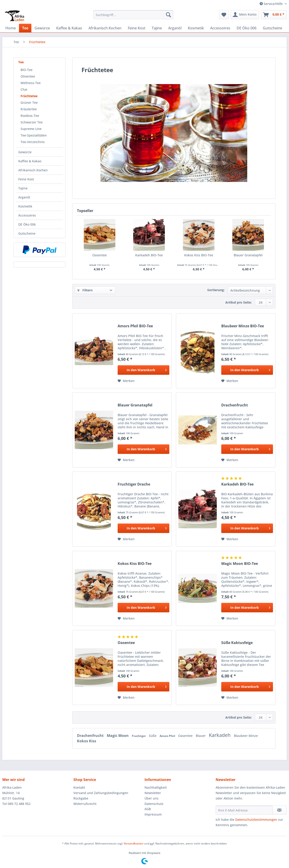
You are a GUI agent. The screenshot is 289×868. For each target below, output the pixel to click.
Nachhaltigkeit (156, 787)
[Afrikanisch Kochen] (105, 28)
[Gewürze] (42, 28)
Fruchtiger (139, 736)
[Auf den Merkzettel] (126, 381)
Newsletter (153, 793)
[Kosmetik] (196, 28)
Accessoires (27, 215)
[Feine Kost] (137, 28)
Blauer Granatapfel (248, 255)
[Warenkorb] (274, 15)
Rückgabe (81, 798)
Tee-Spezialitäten (34, 135)
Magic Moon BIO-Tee (240, 564)
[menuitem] (133, 17)
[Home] (11, 28)
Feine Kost (26, 179)
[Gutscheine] (273, 28)
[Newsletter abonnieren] (279, 810)
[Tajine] (157, 28)
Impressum (153, 814)
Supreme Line (31, 129)
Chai (24, 89)
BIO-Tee (27, 70)
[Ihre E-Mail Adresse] (244, 810)
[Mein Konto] (245, 15)
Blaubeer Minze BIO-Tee (243, 326)
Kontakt (79, 787)
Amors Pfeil (168, 736)
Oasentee (100, 255)
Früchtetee (29, 96)
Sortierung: (216, 290)
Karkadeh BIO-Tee (149, 255)
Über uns (151, 798)
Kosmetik (25, 206)
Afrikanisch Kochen (33, 170)
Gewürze (25, 152)
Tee (21, 62)
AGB (148, 809)
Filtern (85, 290)
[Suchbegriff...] (133, 15)
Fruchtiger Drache (134, 484)
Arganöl (24, 197)
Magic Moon (118, 736)
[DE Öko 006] (247, 28)
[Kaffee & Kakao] (69, 28)
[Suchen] (168, 15)
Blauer (201, 736)
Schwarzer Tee (32, 122)
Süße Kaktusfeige (237, 643)
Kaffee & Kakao (30, 161)
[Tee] (25, 28)
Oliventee (28, 76)
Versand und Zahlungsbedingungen (101, 793)
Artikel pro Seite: (239, 302)
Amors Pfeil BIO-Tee (135, 326)
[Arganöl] (175, 28)
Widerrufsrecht (85, 804)
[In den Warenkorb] (143, 370)
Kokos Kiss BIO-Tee (199, 255)
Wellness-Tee (31, 83)
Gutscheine (27, 233)
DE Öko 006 (27, 224)
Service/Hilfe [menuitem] (272, 4)
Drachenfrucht (235, 405)
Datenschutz (154, 804)
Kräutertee (29, 109)
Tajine (23, 188)
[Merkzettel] (224, 15)
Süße (153, 736)
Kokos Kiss (87, 741)
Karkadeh (220, 735)
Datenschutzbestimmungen (256, 820)
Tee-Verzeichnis (33, 142)
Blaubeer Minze (246, 736)
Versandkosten (134, 843)
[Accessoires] (220, 28)
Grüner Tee (29, 103)
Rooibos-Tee (30, 116)
